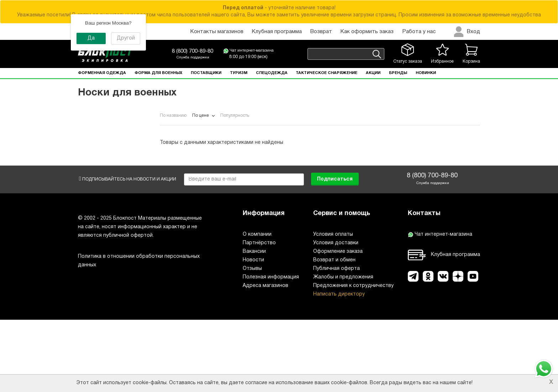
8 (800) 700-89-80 (193, 51)
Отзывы (252, 341)
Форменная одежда (102, 73)
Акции (373, 73)
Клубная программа (277, 32)
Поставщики (206, 73)
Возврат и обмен (334, 332)
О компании (257, 307)
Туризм (239, 73)
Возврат (321, 32)
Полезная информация (271, 349)
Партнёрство (259, 315)
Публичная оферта (336, 341)
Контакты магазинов (217, 32)
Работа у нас (419, 32)
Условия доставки (336, 315)
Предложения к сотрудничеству (353, 358)
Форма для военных (158, 73)
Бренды (398, 73)
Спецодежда (272, 73)
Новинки (426, 73)
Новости (253, 332)
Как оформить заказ (367, 32)
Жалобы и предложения (343, 349)
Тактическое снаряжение (327, 73)
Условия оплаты (333, 307)
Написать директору (339, 367)
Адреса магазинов (265, 358)
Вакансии (254, 324)
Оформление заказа (338, 324)
